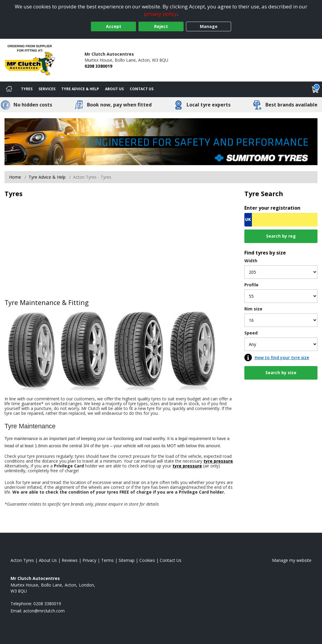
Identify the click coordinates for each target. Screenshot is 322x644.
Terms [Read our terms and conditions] (107, 560)
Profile (251, 285)
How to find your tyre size (282, 357)
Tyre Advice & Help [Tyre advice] (80, 89)
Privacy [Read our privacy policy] (89, 560)
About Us (114, 89)
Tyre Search (264, 194)
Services (47, 89)
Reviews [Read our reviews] (70, 560)
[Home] (9, 89)
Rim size (253, 309)
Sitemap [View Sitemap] (127, 560)
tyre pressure (218, 461)
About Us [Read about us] (48, 560)
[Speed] (281, 344)
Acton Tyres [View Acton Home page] (22, 560)
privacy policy (160, 14)
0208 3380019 (98, 66)
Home (15, 177)
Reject (161, 26)
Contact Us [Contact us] (142, 89)
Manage (209, 26)
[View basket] (315, 89)
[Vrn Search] (281, 220)
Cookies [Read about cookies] (147, 560)
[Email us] (44, 611)
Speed (251, 333)
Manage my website (292, 560)
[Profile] (281, 296)
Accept (114, 26)
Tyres (27, 89)
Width (251, 261)
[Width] (281, 272)
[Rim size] (281, 320)
